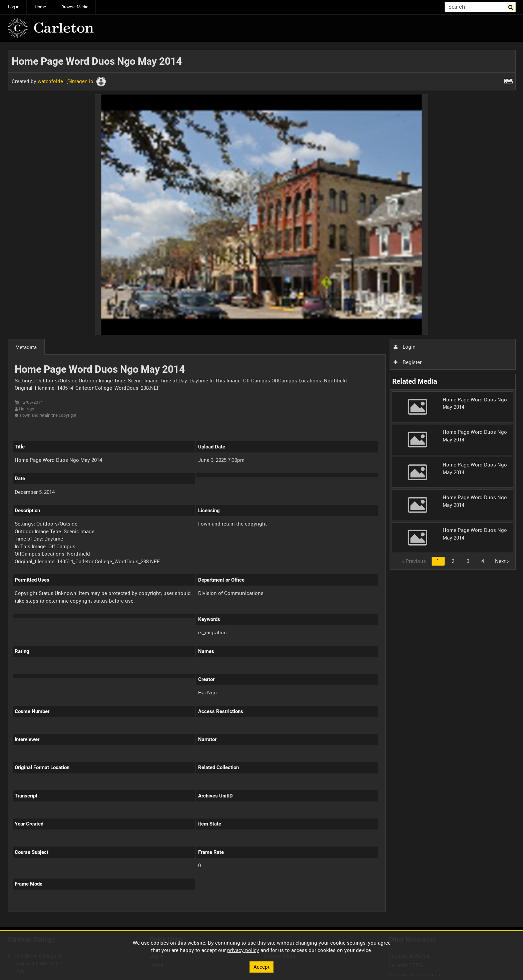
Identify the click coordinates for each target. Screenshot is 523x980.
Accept (261, 967)
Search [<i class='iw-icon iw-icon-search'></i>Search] (512, 7)
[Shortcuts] (509, 80)
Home (40, 7)
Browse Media (75, 7)
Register (408, 362)
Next (502, 561)
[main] (262, 485)
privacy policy (243, 950)
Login (405, 347)
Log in (14, 7)
